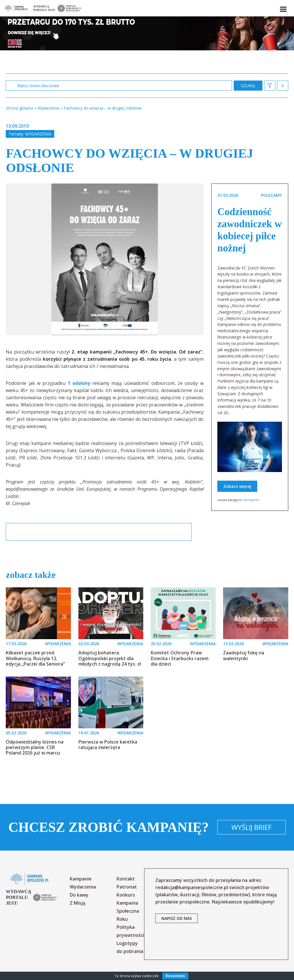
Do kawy (79, 895)
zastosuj (248, 86)
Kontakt (126, 879)
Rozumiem (175, 976)
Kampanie (251, 500)
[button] (283, 8)
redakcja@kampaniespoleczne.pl (192, 887)
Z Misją (78, 903)
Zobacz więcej (237, 486)
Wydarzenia (38, 134)
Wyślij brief (252, 827)
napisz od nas (177, 918)
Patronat (127, 887)
